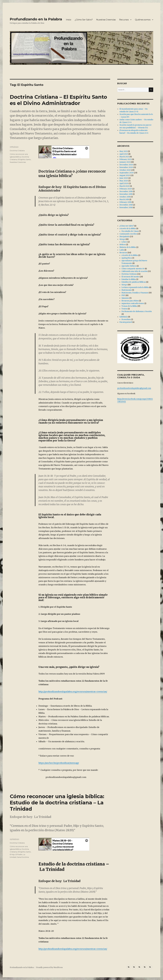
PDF (123, 295)
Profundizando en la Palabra (36, 19)
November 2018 (126, 208)
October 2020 (125, 170)
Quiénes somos (143, 20)
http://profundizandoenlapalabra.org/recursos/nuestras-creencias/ (73, 692)
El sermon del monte (130, 277)
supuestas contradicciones (133, 303)
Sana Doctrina (23, 857)
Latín (122, 250)
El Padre (19, 854)
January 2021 (125, 162)
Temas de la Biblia (129, 306)
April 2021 (124, 154)
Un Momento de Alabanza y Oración (137, 311)
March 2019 (124, 200)
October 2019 (125, 197)
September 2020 (127, 173)
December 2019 (126, 191)
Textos (124, 309)
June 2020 (124, 178)
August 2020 (125, 175)
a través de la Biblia (128, 229)
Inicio (69, 20)
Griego (122, 239)
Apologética (127, 258)
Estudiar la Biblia (129, 279)
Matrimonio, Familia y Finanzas (135, 293)
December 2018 (126, 205)
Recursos (124, 20)
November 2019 (126, 194)
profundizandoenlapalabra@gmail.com (134, 388)
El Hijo (12, 854)
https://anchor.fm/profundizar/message (59, 763)
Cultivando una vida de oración (134, 271)
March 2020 (124, 186)
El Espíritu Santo (24, 159)
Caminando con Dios (128, 234)
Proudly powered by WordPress (49, 967)
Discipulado (124, 237)
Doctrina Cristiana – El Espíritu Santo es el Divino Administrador (58, 100)
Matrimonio (127, 290)
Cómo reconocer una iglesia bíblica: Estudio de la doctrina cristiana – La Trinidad (57, 803)
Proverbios (126, 319)
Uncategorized (126, 322)
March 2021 (124, 157)
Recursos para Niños (130, 301)
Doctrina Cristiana (17, 151)
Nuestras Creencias (106, 20)
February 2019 (125, 202)
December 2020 (126, 165)
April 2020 (124, 183)
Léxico (124, 242)
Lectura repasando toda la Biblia (135, 287)
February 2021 (125, 159)
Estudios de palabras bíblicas (134, 282)
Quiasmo (125, 298)
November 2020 (126, 167)
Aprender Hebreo (129, 266)
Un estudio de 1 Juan (130, 231)
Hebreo (123, 245)
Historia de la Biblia (128, 247)
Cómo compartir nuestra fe (133, 269)
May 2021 (123, 151)
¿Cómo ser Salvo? (127, 226)
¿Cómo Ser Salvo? (84, 20)
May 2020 (124, 181)
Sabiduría (123, 317)
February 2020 (126, 189)
